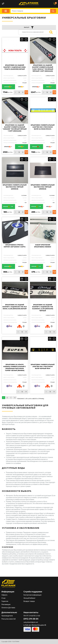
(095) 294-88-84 (31, 619)
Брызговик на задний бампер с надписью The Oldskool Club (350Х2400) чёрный (43, 308)
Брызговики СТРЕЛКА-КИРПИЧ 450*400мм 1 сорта (15, 246)
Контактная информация (32, 595)
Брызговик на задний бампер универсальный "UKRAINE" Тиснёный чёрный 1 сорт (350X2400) (15, 128)
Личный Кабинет (29, 598)
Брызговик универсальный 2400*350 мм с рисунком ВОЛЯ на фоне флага (43, 127)
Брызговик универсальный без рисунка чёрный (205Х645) (15, 187)
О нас (3, 598)
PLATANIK (24, 195)
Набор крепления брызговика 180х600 (43, 246)
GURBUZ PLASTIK (22, 76)
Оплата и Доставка (8, 608)
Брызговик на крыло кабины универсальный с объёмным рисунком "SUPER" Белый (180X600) (15, 367)
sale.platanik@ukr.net (31, 622)
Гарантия (5, 601)
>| (15, 398)
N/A (26, 203)
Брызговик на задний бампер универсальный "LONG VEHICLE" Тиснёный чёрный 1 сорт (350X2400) (43, 68)
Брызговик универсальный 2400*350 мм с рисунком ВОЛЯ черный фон (43, 367)
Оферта (4, 595)
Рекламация (6, 604)
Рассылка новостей (9, 619)
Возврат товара (29, 601)
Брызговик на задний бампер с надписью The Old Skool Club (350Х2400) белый (15, 307)
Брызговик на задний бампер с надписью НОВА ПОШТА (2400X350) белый (15, 67)
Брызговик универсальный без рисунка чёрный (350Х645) (43, 187)
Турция (24, 83)
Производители (7, 616)
